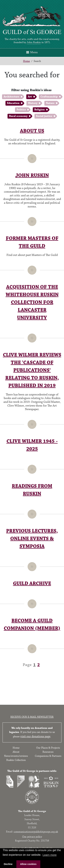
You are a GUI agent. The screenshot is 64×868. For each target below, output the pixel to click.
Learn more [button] (50, 855)
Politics (21, 110)
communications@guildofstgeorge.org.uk (36, 832)
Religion (40, 110)
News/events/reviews (16, 756)
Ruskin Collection (16, 760)
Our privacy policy (32, 837)
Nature (50, 103)
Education (13, 103)
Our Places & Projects (48, 748)
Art (30, 97)
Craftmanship (49, 97)
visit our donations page (35, 736)
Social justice (44, 116)
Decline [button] (8, 864)
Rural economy (18, 116)
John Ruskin (34, 42)
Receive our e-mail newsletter (32, 717)
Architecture (11, 97)
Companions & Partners (48, 756)
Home (26, 61)
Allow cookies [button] (28, 864)
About (16, 752)
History (33, 103)
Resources (48, 752)
